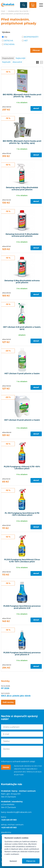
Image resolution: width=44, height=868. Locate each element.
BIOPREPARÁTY (31, 37)
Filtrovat (36, 50)
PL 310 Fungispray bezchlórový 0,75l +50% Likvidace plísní (22, 514)
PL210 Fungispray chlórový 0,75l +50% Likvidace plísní (22, 468)
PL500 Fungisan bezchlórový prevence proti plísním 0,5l (22, 607)
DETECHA (9, 41)
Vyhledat (24, 5)
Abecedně (17, 62)
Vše (6, 37)
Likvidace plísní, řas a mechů (18, 11)
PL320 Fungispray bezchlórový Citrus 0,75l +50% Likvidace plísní (22, 561)
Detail (36, 108)
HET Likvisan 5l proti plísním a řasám (22, 420)
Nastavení (13, 861)
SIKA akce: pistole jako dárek (16, 696)
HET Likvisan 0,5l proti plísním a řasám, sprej (22, 328)
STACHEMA (9, 44)
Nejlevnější (21, 58)
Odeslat (6, 767)
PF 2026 (5, 688)
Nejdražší (6, 62)
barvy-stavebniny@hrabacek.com (16, 812)
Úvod (3, 11)
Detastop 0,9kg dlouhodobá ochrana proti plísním (22, 282)
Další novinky (8, 702)
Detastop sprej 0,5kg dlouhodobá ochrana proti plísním (22, 189)
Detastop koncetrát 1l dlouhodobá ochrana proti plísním (22, 235)
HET (26, 41)
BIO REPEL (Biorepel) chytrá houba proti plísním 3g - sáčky (22, 96)
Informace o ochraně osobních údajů (18, 761)
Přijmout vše (31, 861)
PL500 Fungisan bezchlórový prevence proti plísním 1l (22, 654)
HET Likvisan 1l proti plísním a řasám (22, 374)
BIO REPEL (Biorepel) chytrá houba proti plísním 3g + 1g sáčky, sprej (22, 142)
